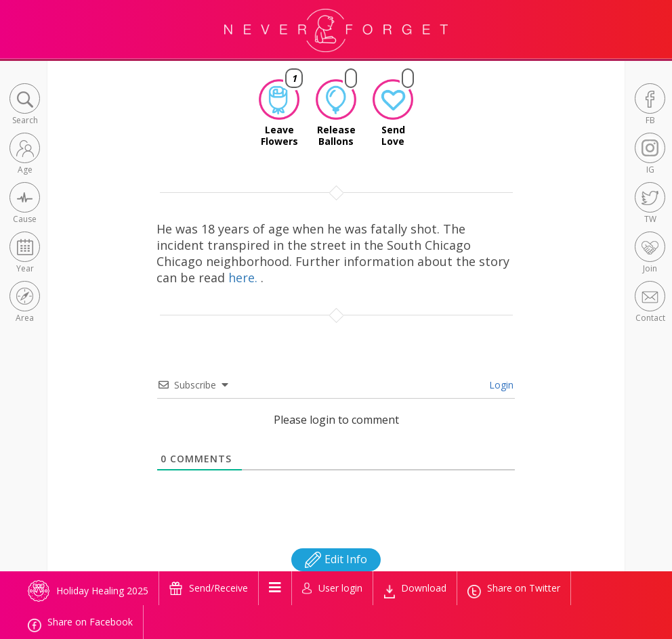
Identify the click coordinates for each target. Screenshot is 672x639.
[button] (25, 105)
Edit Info (336, 559)
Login (500, 385)
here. (245, 278)
